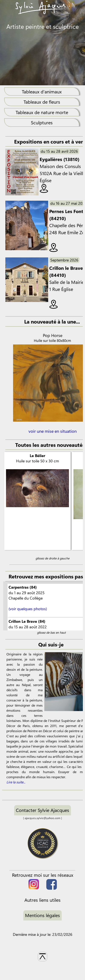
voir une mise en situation (53, 434)
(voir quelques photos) (28, 609)
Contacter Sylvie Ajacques (42, 810)
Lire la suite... (16, 782)
